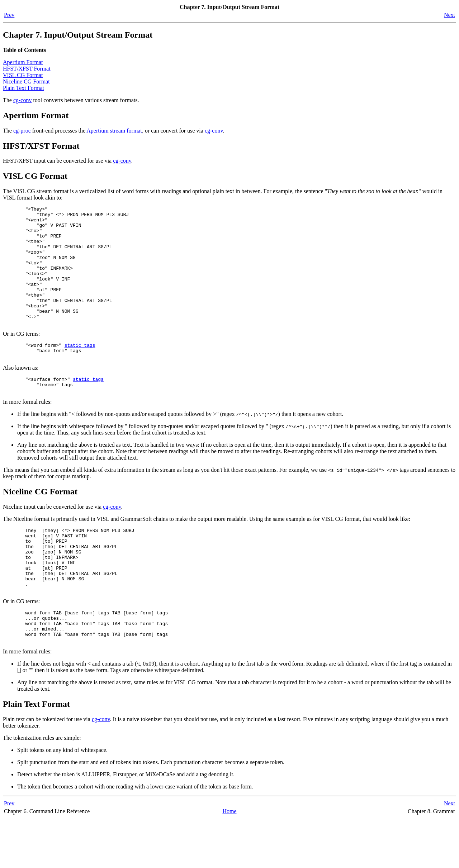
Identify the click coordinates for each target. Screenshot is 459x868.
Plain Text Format (23, 88)
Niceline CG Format (26, 81)
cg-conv (23, 100)
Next (449, 15)
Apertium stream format (114, 131)
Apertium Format (23, 62)
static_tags (80, 370)
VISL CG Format (23, 75)
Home (229, 861)
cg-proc (22, 131)
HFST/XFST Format (27, 69)
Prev (9, 15)
